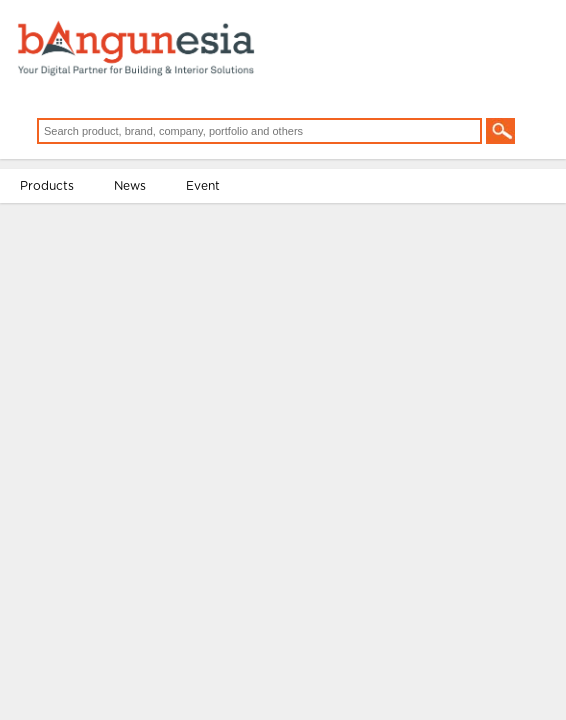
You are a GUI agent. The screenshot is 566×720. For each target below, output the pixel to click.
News (136, 207)
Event (209, 207)
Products (53, 207)
